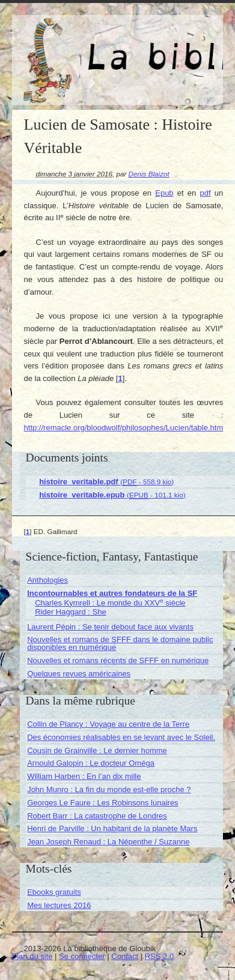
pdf (206, 193)
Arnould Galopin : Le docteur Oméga (91, 763)
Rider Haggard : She (71, 612)
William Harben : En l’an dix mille (84, 776)
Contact (125, 956)
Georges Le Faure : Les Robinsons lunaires (102, 803)
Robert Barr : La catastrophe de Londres (97, 816)
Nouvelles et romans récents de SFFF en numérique (118, 660)
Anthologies (47, 580)
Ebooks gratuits (54, 892)
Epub (164, 193)
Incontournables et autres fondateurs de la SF (112, 593)
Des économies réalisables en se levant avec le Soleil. (121, 737)
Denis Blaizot (149, 174)
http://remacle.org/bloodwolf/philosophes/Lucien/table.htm (124, 428)
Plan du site (32, 956)
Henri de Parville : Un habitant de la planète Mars (112, 828)
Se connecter (82, 956)
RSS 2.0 (159, 956)
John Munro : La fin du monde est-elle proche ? (109, 789)
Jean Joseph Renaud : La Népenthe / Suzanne (108, 842)
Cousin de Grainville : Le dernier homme (97, 750)
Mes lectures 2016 (59, 905)
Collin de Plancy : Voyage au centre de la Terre (108, 724)
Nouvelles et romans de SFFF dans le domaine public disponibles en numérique (120, 643)
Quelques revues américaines (79, 674)
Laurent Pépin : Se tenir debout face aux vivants (110, 627)
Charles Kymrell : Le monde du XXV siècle (110, 603)
